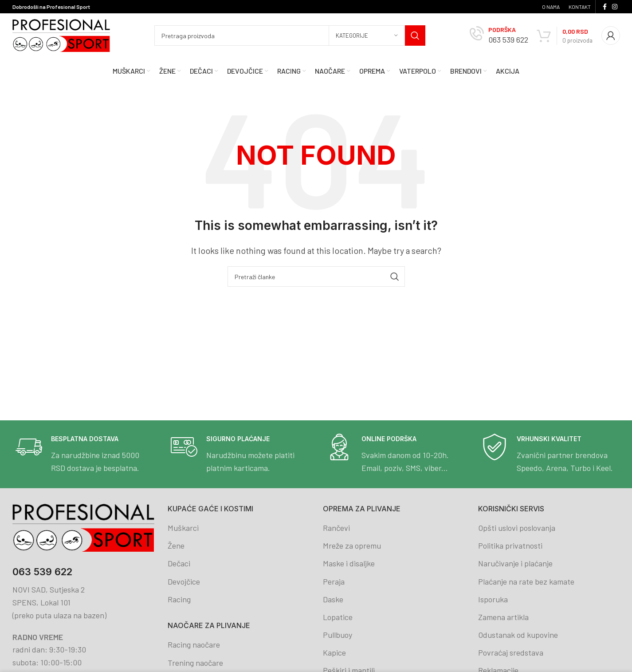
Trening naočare (195, 663)
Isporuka (493, 599)
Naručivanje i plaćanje (515, 563)
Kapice (334, 652)
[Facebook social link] (605, 7)
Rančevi (336, 528)
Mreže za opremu (352, 546)
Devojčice (184, 581)
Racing (179, 599)
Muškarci (183, 528)
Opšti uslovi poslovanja (517, 528)
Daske (333, 599)
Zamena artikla (503, 617)
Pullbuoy (338, 635)
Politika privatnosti (510, 546)
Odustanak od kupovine (518, 635)
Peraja (334, 581)
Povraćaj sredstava (511, 652)
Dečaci (179, 563)
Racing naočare (194, 644)
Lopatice (338, 617)
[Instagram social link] (615, 7)
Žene (176, 546)
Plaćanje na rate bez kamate (526, 581)
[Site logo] (61, 35)
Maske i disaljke (349, 563)
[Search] (290, 36)
